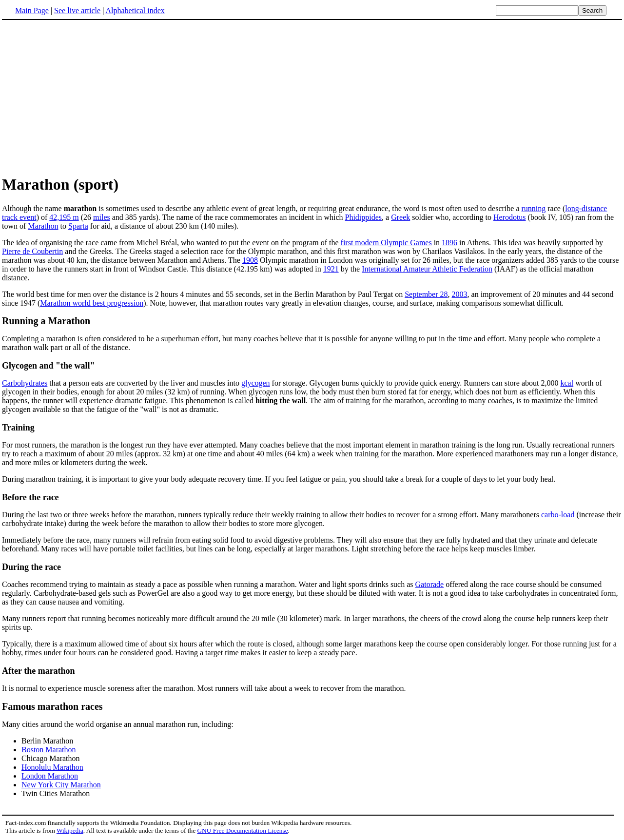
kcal (567, 383)
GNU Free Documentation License (242, 830)
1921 (331, 269)
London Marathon (50, 776)
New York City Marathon (61, 785)
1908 (250, 260)
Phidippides (364, 217)
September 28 (426, 294)
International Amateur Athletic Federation (427, 269)
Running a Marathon (46, 321)
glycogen (256, 383)
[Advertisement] (312, 97)
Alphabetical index (135, 10)
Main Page (32, 10)
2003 (460, 294)
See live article (77, 10)
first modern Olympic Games (386, 243)
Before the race (30, 497)
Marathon (43, 226)
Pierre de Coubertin (32, 251)
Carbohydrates (25, 383)
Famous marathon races (52, 706)
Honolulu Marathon (52, 767)
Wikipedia (70, 830)
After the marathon (39, 671)
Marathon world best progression (92, 303)
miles (102, 217)
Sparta (78, 226)
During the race (31, 567)
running (533, 208)
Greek (400, 217)
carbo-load (558, 515)
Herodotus (510, 217)
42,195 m (64, 217)
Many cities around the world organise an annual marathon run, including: (118, 724)
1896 (449, 243)
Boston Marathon (49, 750)
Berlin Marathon (47, 741)
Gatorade (430, 584)
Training (18, 428)
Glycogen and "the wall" (49, 366)
